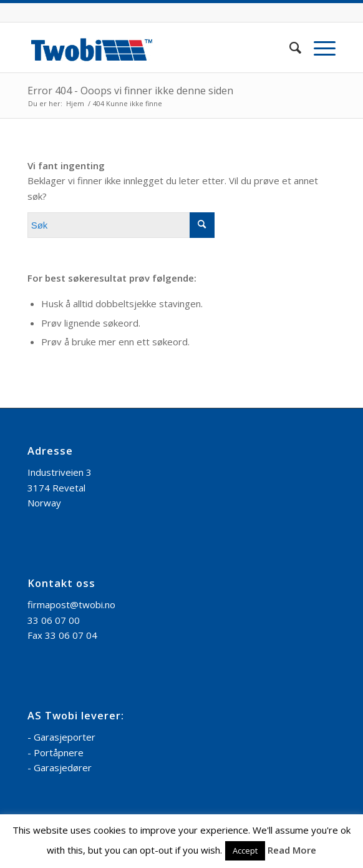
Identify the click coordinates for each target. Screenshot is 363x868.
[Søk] (289, 47)
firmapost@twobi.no (71, 604)
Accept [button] (245, 851)
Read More (292, 850)
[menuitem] (289, 47)
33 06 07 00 (54, 620)
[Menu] (318, 47)
